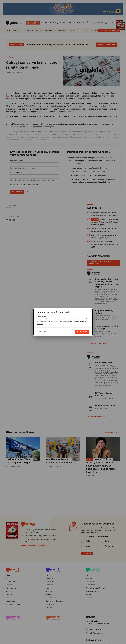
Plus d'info (42, 332)
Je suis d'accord (82, 332)
